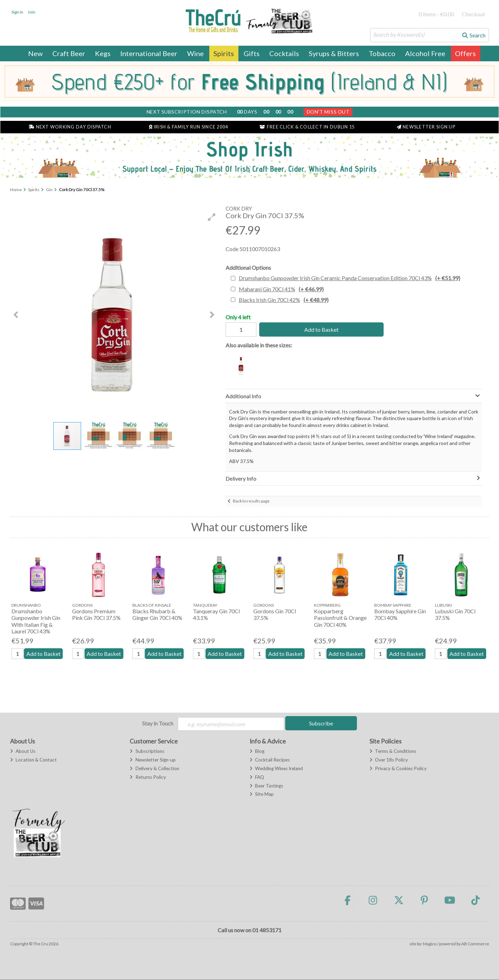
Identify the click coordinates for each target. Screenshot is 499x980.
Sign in (17, 12)
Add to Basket (319, 329)
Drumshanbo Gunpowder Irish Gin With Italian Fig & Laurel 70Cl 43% (36, 621)
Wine (195, 53)
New (35, 53)
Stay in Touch (158, 723)
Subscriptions (147, 751)
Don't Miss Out (328, 112)
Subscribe (321, 723)
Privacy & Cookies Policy (398, 769)
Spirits (224, 53)
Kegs (103, 53)
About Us (23, 751)
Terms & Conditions (393, 751)
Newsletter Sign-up (152, 760)
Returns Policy (148, 777)
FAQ (257, 777)
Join (32, 12)
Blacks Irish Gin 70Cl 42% (284, 300)
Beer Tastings (266, 786)
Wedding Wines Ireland (276, 769)
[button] (212, 217)
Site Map (262, 794)
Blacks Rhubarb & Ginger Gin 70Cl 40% (157, 614)
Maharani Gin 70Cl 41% (281, 289)
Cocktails (284, 53)
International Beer (149, 53)
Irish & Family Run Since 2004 (189, 127)
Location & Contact (33, 760)
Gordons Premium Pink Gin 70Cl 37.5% (96, 614)
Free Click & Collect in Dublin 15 (307, 127)
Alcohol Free (425, 53)
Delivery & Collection (154, 769)
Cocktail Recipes (270, 760)
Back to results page (251, 501)
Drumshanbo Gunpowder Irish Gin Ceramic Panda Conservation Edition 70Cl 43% (349, 278)
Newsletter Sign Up (426, 127)
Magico (430, 944)
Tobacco (382, 53)
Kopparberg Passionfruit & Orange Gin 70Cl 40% (340, 618)
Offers (465, 53)
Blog (257, 751)
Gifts (252, 53)
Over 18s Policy (389, 760)
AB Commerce (475, 944)
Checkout (474, 14)
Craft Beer (69, 53)
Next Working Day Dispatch (70, 127)
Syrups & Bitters (334, 53)
